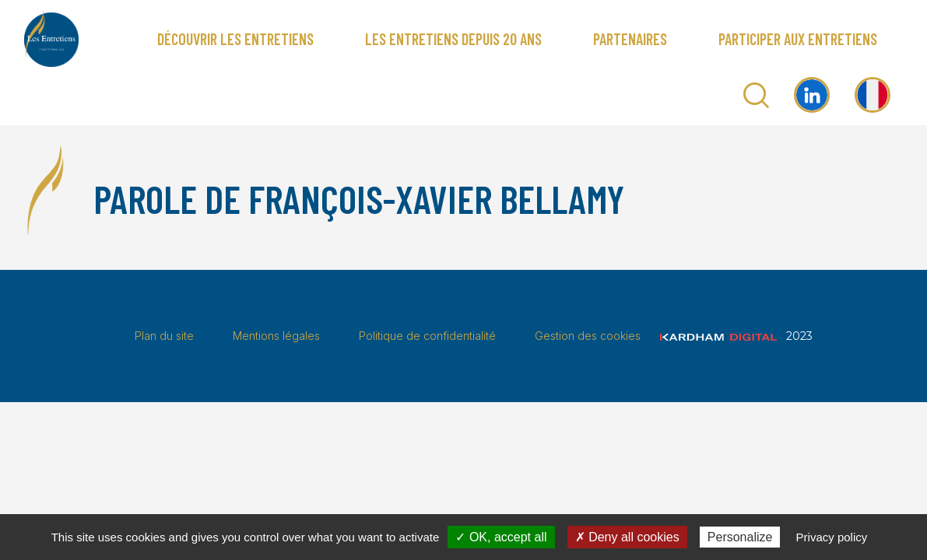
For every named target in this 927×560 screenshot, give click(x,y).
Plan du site (164, 336)
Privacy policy (832, 537)
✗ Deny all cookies (627, 537)
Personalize (740, 537)
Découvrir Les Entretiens (235, 39)
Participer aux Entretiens (798, 39)
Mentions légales (276, 336)
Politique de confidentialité (427, 336)
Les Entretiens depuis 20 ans (453, 39)
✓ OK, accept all (501, 537)
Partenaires (630, 39)
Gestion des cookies (588, 336)
